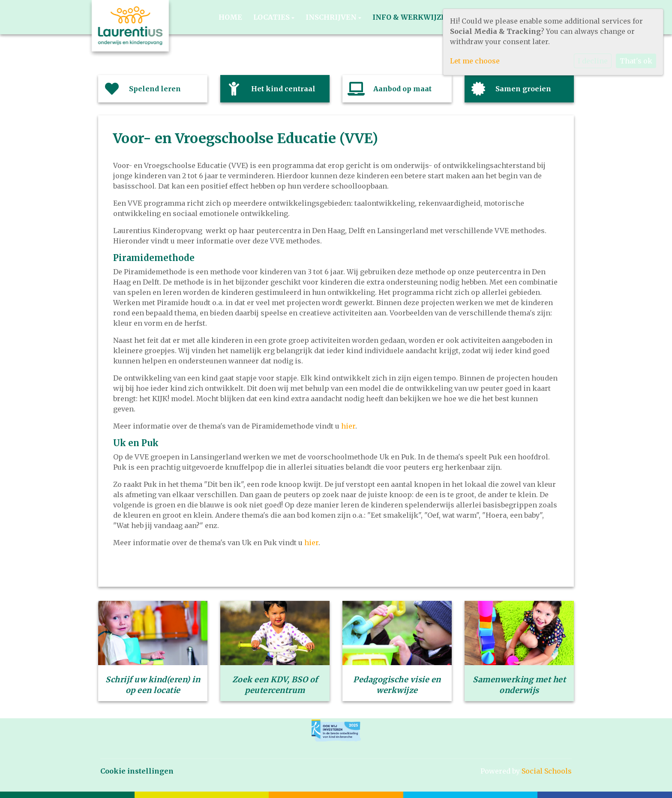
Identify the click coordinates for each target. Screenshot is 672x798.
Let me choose (475, 61)
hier (348, 426)
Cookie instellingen (137, 771)
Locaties (272, 17)
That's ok (636, 61)
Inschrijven (332, 17)
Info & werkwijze (410, 17)
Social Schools (547, 771)
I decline (593, 61)
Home (230, 17)
